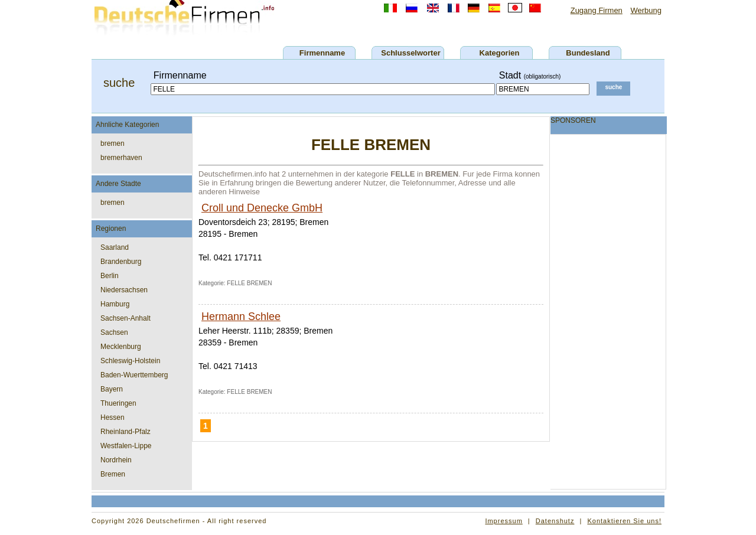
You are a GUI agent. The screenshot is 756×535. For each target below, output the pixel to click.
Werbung (646, 10)
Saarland (115, 247)
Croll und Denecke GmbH (262, 208)
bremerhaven (121, 158)
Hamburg (115, 304)
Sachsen (114, 332)
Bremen (113, 474)
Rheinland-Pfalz (126, 432)
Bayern (112, 389)
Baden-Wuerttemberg (134, 375)
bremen (113, 143)
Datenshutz (555, 521)
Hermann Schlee (241, 317)
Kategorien (500, 53)
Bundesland (588, 53)
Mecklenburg (121, 347)
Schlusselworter (410, 53)
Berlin (110, 276)
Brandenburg (121, 262)
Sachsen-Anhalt (126, 318)
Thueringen (118, 403)
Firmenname (322, 53)
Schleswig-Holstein (130, 361)
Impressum (504, 521)
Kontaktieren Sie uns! (624, 521)
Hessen (113, 417)
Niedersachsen (124, 290)
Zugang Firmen (597, 10)
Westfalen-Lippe (126, 446)
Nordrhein (116, 460)
